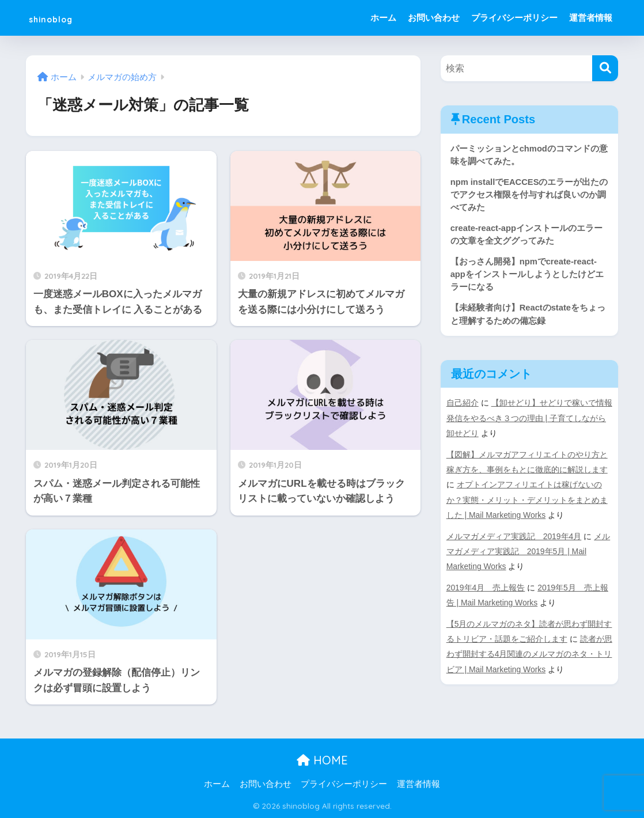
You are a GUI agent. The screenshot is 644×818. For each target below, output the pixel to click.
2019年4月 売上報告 (486, 590)
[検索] (605, 68)
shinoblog (62, 18)
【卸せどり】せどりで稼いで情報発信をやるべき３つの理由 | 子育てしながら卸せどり (529, 422)
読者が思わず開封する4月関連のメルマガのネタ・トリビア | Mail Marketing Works (529, 656)
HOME (322, 760)
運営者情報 (591, 18)
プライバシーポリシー (514, 18)
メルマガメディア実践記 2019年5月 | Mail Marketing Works (529, 554)
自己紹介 (463, 407)
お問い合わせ (434, 18)
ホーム (383, 18)
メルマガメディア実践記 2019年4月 (514, 539)
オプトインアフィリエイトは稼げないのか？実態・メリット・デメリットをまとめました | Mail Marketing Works (527, 503)
